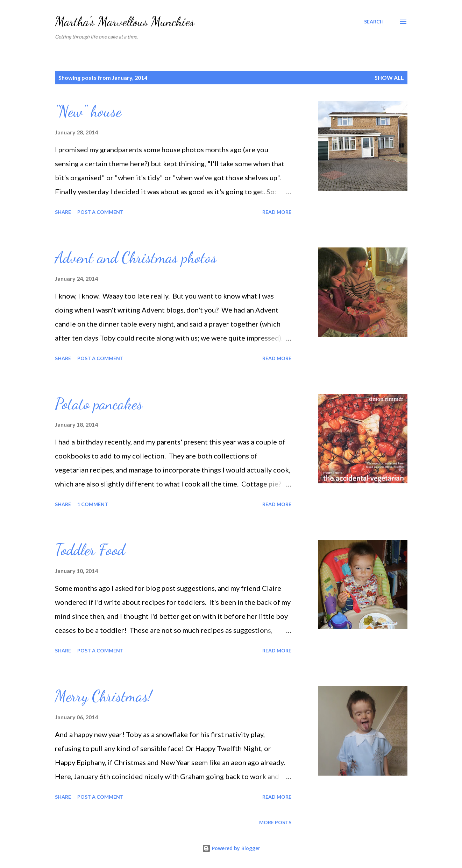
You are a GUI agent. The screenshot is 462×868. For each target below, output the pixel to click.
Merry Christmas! (103, 696)
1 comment (93, 504)
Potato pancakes (99, 404)
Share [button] (63, 212)
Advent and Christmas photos (136, 258)
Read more (277, 212)
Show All (389, 78)
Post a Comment (100, 212)
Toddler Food (90, 550)
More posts (275, 822)
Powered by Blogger (231, 848)
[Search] (374, 22)
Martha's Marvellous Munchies (125, 22)
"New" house (88, 111)
